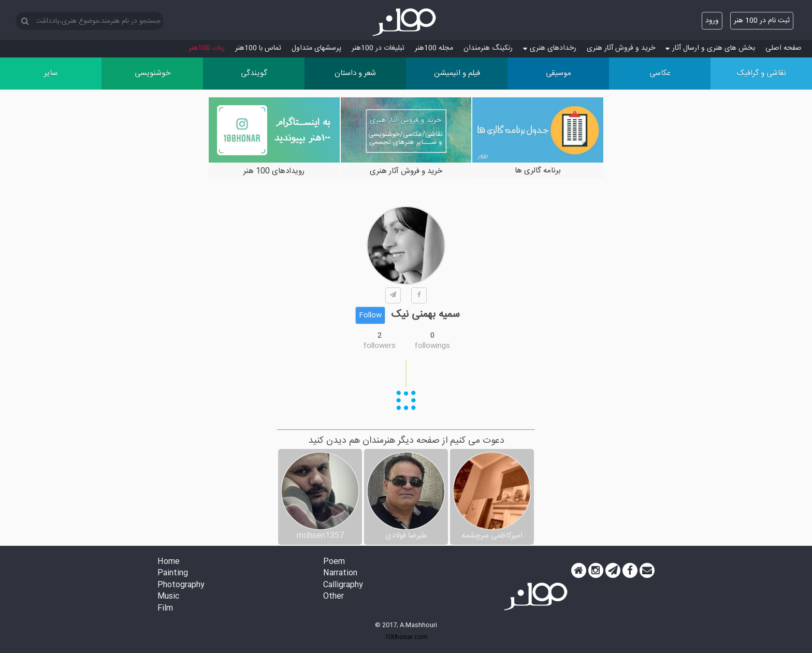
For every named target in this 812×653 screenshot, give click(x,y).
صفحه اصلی (784, 48)
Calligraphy (343, 585)
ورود (712, 21)
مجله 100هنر (434, 48)
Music (168, 597)
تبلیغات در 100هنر (378, 48)
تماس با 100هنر (258, 48)
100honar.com (406, 637)
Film (165, 609)
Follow (370, 315)
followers (380, 346)
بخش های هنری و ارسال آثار (710, 48)
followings (432, 346)
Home (169, 562)
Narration (340, 574)
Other (334, 597)
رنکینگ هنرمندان (488, 48)
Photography (181, 585)
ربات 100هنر (207, 48)
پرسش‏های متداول (316, 48)
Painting (173, 574)
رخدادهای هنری (550, 48)
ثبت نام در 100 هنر (762, 21)
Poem (334, 562)
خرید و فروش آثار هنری (621, 48)
